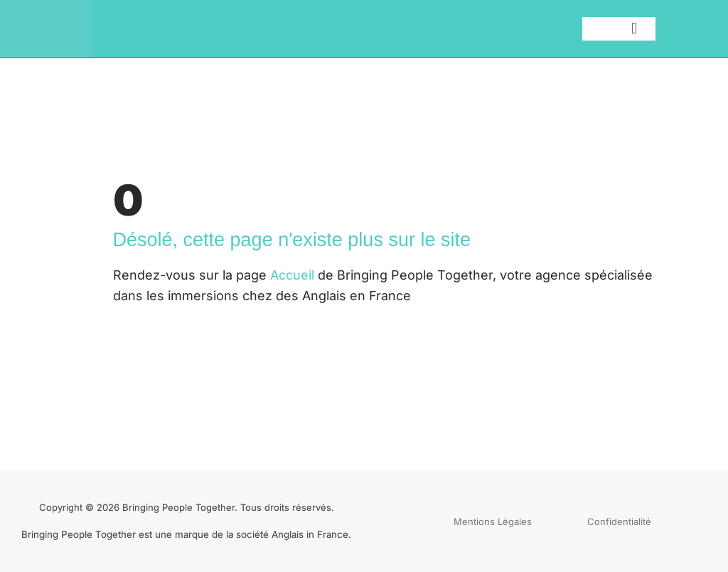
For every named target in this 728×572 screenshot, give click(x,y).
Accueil (292, 275)
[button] (635, 29)
